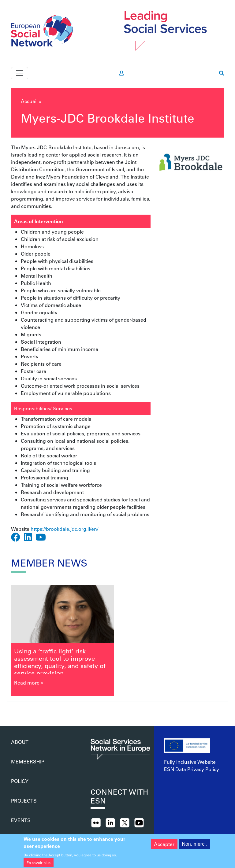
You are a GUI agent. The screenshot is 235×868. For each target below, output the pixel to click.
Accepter (164, 847)
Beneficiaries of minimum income (60, 349)
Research (31, 514)
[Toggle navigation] (20, 73)
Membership (28, 761)
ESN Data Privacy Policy (192, 769)
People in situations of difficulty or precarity (71, 298)
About (20, 742)
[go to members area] (121, 73)
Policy (20, 781)
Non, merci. (194, 847)
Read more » (29, 683)
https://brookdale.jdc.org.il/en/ (64, 529)
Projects (24, 801)
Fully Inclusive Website (190, 762)
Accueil (29, 101)
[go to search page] (222, 73)
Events (21, 820)
